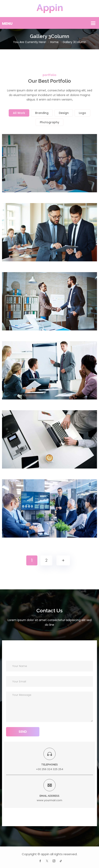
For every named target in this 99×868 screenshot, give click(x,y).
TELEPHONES (49, 765)
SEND (23, 732)
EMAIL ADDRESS (49, 796)
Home (54, 42)
